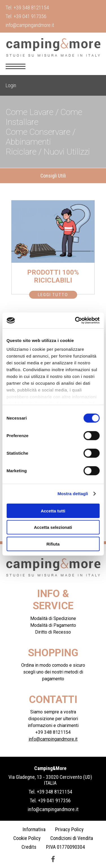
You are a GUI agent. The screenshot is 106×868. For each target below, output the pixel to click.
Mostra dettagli (73, 494)
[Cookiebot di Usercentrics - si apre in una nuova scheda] (75, 320)
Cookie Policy (27, 838)
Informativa (34, 829)
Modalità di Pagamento (53, 625)
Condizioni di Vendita (72, 838)
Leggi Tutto (53, 295)
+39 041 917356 (30, 16)
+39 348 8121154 (31, 8)
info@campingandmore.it (30, 25)
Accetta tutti (53, 511)
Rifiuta (53, 544)
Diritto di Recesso (53, 632)
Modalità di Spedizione (53, 618)
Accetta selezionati (53, 527)
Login (11, 85)
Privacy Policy (69, 829)
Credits (29, 847)
